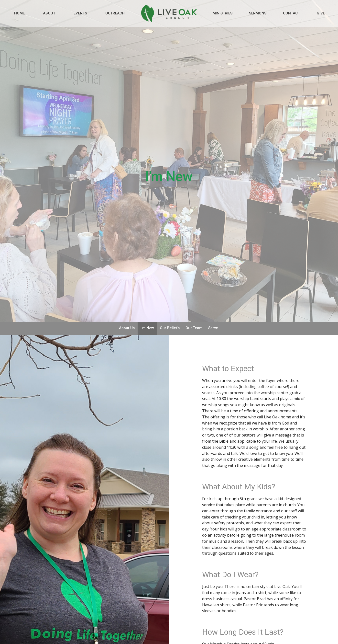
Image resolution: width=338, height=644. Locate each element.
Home (19, 13)
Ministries (223, 13)
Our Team (194, 328)
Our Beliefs (170, 328)
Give (321, 13)
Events (80, 13)
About (49, 13)
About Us (127, 328)
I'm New (147, 328)
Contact (291, 13)
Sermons (258, 13)
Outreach (115, 13)
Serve (213, 328)
